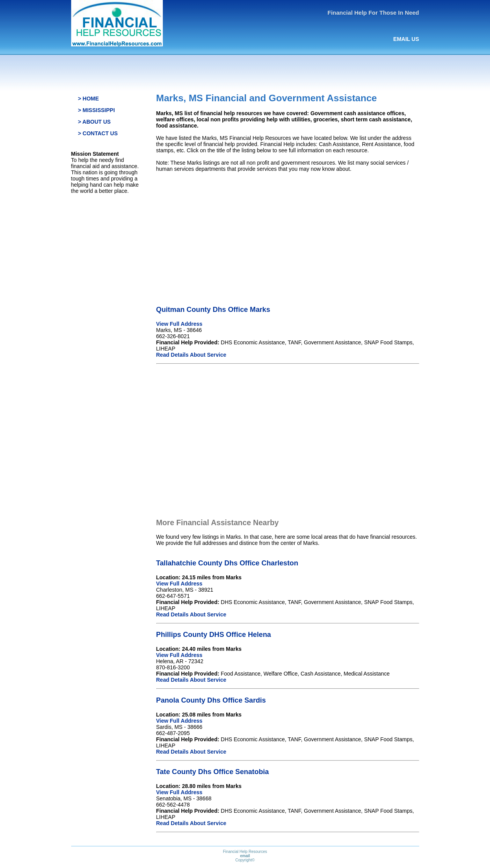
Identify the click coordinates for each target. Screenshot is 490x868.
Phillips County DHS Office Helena (214, 635)
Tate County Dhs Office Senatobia (213, 772)
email (245, 856)
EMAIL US (406, 39)
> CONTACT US (98, 133)
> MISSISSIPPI (96, 110)
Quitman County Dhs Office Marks (213, 310)
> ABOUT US (95, 122)
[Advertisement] (288, 232)
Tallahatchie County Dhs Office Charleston (227, 563)
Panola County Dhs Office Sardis (211, 700)
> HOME (89, 99)
